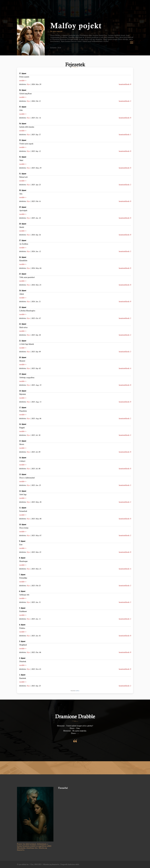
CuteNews (77, 691)
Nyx (28, 84)
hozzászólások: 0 (125, 84)
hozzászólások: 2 (125, 101)
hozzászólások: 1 (125, 135)
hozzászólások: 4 (125, 368)
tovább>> (23, 81)
